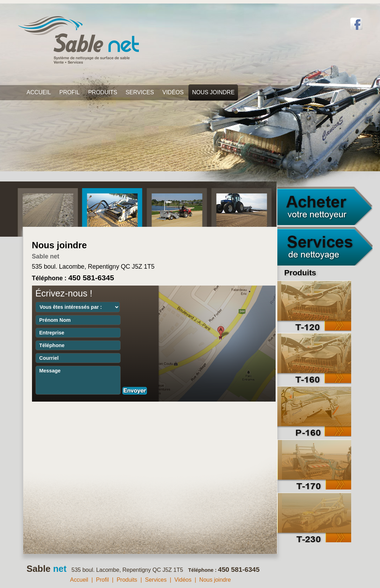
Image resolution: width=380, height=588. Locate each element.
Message (78, 380)
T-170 (314, 464)
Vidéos (173, 92)
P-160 (314, 411)
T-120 (314, 306)
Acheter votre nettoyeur (325, 206)
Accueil (39, 92)
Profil (70, 92)
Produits (103, 92)
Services (140, 92)
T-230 (314, 517)
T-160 (314, 359)
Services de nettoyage (325, 246)
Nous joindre (213, 92)
